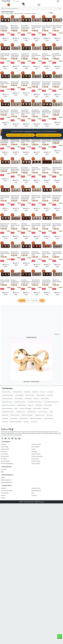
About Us (3, 495)
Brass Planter (28, 399)
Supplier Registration (6, 482)
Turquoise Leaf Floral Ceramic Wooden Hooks (56, 112)
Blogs (2, 472)
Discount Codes (45, 399)
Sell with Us (4, 488)
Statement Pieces (36, 454)
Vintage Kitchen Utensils (8, 412)
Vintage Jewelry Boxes (8, 395)
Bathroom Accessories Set (8, 405)
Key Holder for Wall (17, 392)
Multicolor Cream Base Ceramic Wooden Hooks (57, 197)
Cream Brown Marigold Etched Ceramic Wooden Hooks (36, 112)
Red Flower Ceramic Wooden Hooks (15, 225)
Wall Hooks (26, 422)
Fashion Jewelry (37, 408)
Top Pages (4, 469)
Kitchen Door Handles (7, 402)
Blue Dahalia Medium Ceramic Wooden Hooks (15, 169)
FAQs (33, 493)
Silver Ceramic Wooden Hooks (15, 253)
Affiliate (3, 478)
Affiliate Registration (6, 480)
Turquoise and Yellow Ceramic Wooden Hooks (15, 55)
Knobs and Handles (48, 418)
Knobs (16, 408)
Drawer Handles (48, 405)
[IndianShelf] (6, 1)
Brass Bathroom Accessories (35, 402)
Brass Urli (43, 392)
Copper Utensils (5, 449)
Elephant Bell (5, 415)
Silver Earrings (5, 447)
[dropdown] (3, 8)
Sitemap (3, 498)
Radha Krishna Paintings (36, 418)
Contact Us (34, 495)
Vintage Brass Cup (20, 412)
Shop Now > (57, 334)
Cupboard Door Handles (20, 402)
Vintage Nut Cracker (40, 415)
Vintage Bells (27, 392)
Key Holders (4, 452)
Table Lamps (5, 422)
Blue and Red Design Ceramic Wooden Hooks (15, 27)
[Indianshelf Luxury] (16, 1)
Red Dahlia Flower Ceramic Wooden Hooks (57, 169)
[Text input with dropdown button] (33, 8)
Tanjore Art (31, 405)
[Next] (42, 301)
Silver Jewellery (36, 447)
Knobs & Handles (5, 461)
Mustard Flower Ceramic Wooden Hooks (57, 225)
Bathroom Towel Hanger (16, 422)
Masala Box (46, 408)
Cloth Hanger (5, 418)
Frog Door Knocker (15, 415)
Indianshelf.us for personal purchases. (48, 135)
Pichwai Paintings (24, 418)
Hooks (51, 412)
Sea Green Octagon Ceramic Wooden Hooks (15, 282)
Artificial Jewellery (36, 444)
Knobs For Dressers (43, 412)
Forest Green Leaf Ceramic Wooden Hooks (36, 27)
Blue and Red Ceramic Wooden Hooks (57, 55)
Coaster (34, 449)
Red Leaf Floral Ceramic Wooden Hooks (15, 141)
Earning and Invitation (7, 491)
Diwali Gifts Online (6, 392)
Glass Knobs (50, 415)
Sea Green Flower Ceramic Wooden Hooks (57, 253)
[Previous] (22, 301)
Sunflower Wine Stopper (27, 415)
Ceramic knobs (35, 459)
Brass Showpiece (19, 395)
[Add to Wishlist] (9, 19)
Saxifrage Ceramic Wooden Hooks (57, 140)
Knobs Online (35, 392)
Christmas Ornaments (7, 399)
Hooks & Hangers (36, 464)
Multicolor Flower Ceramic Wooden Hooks (36, 197)
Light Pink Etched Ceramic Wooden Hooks (57, 27)
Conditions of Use (36, 488)
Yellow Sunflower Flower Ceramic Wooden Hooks (36, 83)
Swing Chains (34, 422)
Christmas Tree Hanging (25, 408)
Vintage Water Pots (32, 412)
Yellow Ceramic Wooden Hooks (15, 83)
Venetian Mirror (5, 456)
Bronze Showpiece (40, 395)
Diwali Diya (36, 399)
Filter (50, 13)
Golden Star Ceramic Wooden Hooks (57, 282)
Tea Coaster (50, 395)
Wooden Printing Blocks (7, 464)
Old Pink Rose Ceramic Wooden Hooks (36, 253)
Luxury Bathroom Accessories (51, 402)
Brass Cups (50, 392)
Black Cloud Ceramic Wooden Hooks (36, 169)
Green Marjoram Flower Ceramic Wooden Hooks (15, 197)
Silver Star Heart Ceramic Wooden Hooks (36, 225)
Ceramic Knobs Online (7, 408)
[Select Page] (29, 301)
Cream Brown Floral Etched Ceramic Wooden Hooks (15, 112)
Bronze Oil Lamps (30, 395)
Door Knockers (14, 418)
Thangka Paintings (21, 405)
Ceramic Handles (19, 399)
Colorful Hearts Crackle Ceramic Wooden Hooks (36, 282)
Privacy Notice (5, 493)
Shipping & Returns (36, 491)
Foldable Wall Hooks (31, 337)
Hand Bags (34, 452)
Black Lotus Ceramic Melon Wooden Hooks (4, 27)
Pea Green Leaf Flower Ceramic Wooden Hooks (57, 83)
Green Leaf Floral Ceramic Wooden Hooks (36, 141)
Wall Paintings (39, 405)
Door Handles (4, 454)
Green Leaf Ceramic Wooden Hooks (36, 55)
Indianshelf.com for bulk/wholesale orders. (20, 135)
